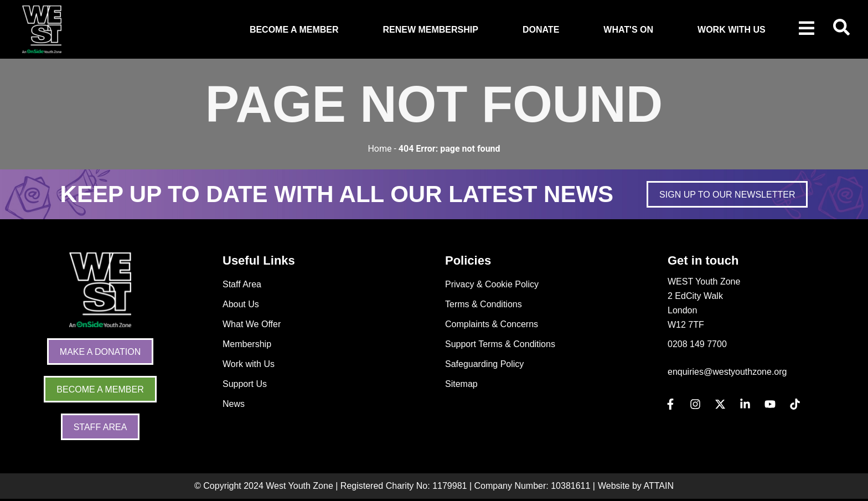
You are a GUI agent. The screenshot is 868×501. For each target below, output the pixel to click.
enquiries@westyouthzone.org (727, 372)
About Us (241, 304)
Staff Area (242, 284)
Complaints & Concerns (492, 324)
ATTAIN (658, 486)
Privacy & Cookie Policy (492, 284)
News (234, 404)
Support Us (245, 384)
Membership (247, 344)
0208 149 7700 (697, 344)
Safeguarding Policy (484, 364)
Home (379, 149)
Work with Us (249, 364)
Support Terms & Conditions (500, 344)
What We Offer (252, 324)
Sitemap (461, 384)
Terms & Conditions (484, 304)
